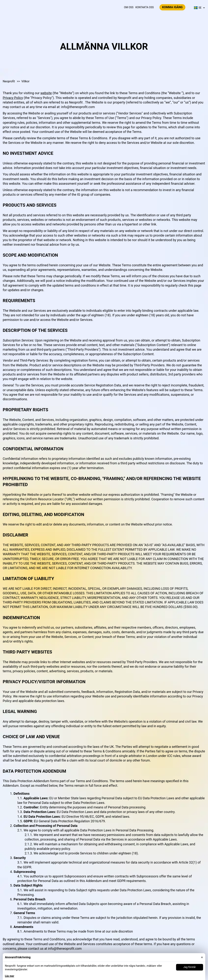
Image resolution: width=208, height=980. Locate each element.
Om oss (129, 7)
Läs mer (10, 976)
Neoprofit (9, 81)
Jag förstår (190, 967)
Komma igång (172, 7)
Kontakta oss (145, 7)
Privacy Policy (13, 98)
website (46, 93)
